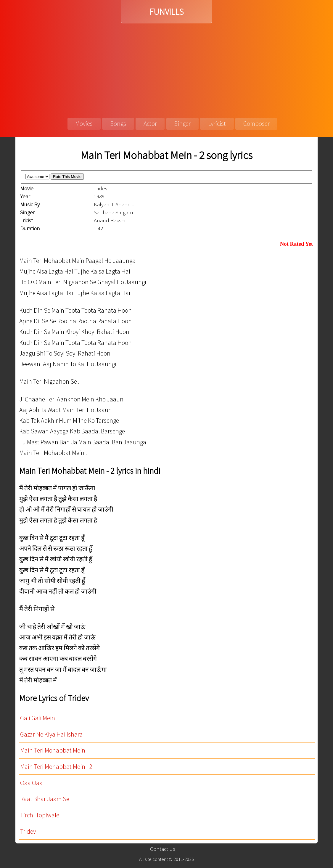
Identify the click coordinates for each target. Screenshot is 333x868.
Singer (182, 124)
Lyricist (217, 124)
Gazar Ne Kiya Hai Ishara (52, 734)
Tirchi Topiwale (40, 815)
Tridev (28, 831)
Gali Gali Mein (38, 718)
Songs (118, 124)
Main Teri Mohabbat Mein (53, 750)
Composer (256, 124)
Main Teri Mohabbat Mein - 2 (56, 767)
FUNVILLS (166, 12)
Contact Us (163, 849)
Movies (84, 124)
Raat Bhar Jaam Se (45, 799)
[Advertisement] (166, 68)
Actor (150, 124)
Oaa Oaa (31, 783)
